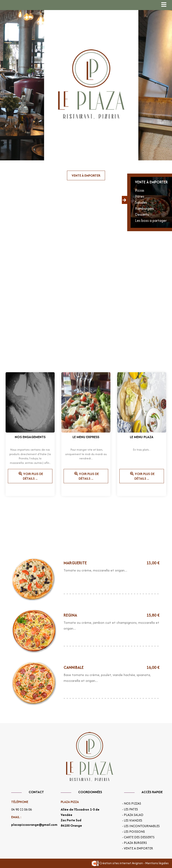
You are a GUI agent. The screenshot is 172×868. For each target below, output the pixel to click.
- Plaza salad (133, 815)
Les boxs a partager (151, 220)
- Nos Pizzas (132, 803)
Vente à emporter (86, 175)
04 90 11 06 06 (21, 809)
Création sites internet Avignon (117, 863)
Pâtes (140, 196)
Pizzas (140, 190)
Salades (141, 202)
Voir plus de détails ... (30, 480)
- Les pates (130, 809)
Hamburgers (144, 208)
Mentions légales (157, 863)
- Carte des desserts (138, 837)
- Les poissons (133, 832)
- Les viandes (132, 820)
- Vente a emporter (138, 848)
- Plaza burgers (134, 843)
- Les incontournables (141, 826)
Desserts (142, 214)
